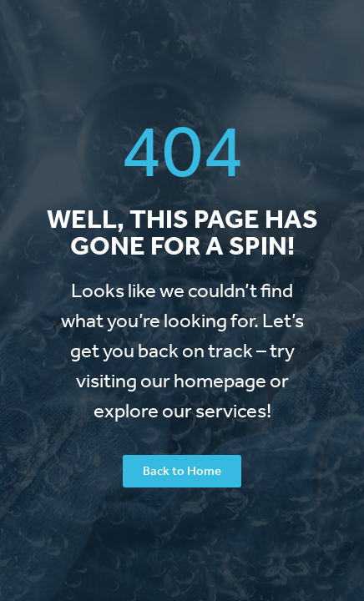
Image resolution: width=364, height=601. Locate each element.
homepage (220, 381)
